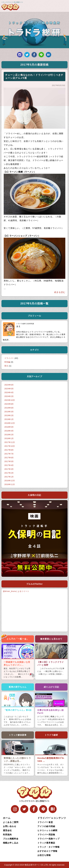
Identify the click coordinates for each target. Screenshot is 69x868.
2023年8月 (9, 404)
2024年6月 (9, 385)
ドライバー (9, 358)
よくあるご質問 (11, 822)
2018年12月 (10, 423)
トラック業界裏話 (46, 843)
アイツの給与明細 (46, 826)
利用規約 (7, 835)
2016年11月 (10, 484)
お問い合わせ (10, 826)
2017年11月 (10, 442)
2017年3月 (9, 469)
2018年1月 (9, 438)
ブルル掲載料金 (11, 839)
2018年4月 (9, 431)
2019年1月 (9, 419)
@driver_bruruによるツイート (16, 591)
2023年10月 (10, 400)
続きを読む (60, 292)
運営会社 (7, 830)
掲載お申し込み (11, 843)
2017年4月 (9, 465)
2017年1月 (9, 477)
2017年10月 (10, 446)
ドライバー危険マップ (49, 839)
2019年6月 (9, 408)
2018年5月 (9, 427)
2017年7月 (9, 454)
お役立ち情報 (44, 855)
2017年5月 (9, 461)
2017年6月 (9, 458)
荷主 (6, 366)
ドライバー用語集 (46, 835)
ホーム (7, 818)
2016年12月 (10, 481)
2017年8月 (9, 450)
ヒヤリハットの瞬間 (47, 830)
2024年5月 (9, 389)
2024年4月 (9, 393)
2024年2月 (9, 396)
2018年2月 (9, 435)
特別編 (7, 362)
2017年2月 (9, 473)
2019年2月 (9, 416)
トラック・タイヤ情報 (49, 847)
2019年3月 (9, 412)
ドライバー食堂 (45, 822)
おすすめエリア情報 (47, 851)
